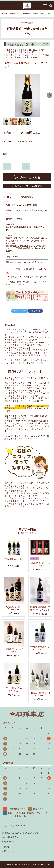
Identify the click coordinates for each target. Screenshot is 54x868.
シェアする (35, 311)
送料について (8, 842)
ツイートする (19, 311)
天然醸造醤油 (15, 14)
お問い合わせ (8, 851)
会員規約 (6, 847)
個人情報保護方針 (10, 837)
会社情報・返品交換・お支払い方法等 (20, 833)
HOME (4, 14)
